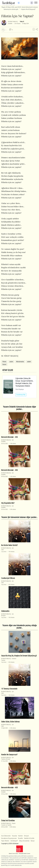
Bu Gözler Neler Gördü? (9, 545)
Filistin (4, 362)
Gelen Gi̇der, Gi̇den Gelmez (10, 722)
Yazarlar (15, 836)
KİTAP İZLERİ (8, 370)
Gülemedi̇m (5, 611)
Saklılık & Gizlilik (29, 838)
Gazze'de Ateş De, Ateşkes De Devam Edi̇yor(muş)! (19, 656)
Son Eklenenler (6, 836)
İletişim (26, 836)
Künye (33, 841)
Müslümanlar (20, 362)
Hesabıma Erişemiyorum (9, 838)
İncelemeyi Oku (21, 395)
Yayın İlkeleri (5, 841)
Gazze (4, 364)
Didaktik (10, 24)
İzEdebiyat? (14, 841)
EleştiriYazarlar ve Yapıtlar (8, 824)
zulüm (11, 362)
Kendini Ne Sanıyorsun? (9, 755)
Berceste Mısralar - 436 (10, 437)
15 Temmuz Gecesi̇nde (9, 689)
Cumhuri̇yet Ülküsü (8, 578)
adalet (29, 362)
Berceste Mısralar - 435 (10, 788)
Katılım (21, 836)
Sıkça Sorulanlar (24, 841)
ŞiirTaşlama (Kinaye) (7, 758)
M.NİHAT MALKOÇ (13, 22)
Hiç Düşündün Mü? (8, 503)
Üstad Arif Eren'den (8, 820)
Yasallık (20, 838)
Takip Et (22, 22)
